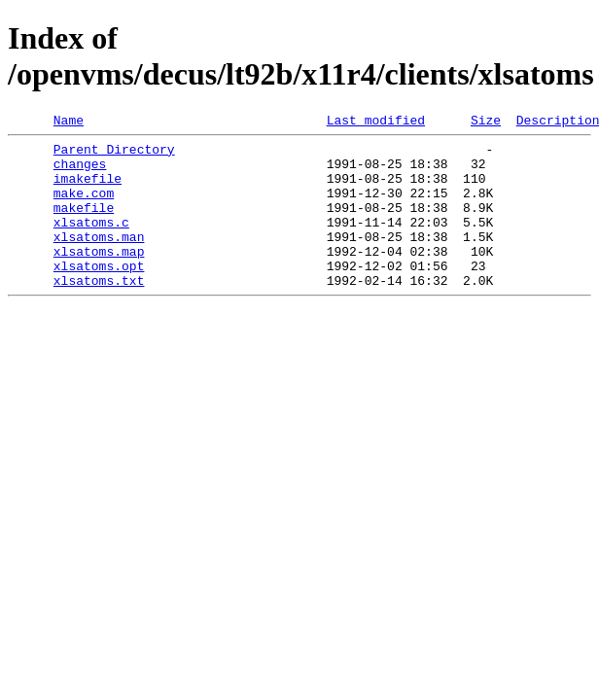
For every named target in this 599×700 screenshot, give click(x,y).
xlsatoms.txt (99, 312)
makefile (84, 225)
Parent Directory (114, 155)
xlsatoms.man (99, 260)
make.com (84, 207)
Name (69, 122)
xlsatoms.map (99, 277)
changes (80, 172)
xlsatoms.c (91, 242)
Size (486, 122)
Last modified (376, 122)
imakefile (88, 190)
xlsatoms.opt (99, 295)
